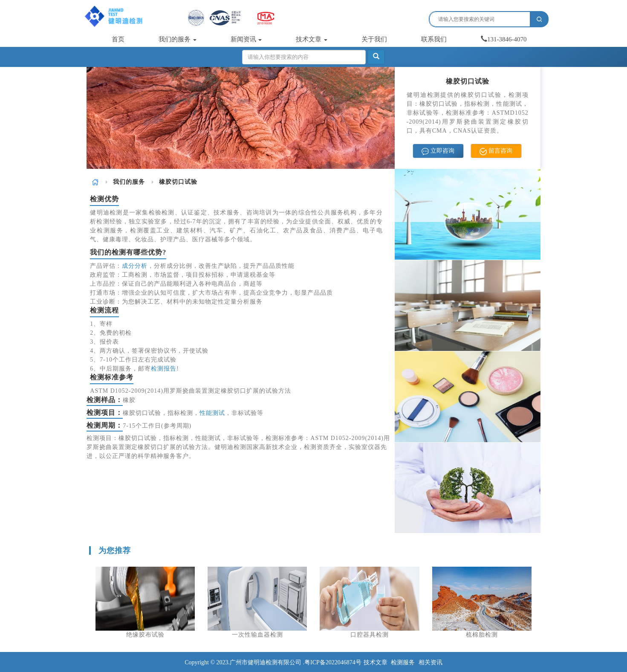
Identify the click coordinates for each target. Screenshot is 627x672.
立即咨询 (438, 151)
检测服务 (403, 662)
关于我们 (374, 39)
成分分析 (135, 266)
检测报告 (164, 369)
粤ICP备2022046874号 (333, 662)
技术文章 (312, 39)
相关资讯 (431, 662)
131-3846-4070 (504, 39)
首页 (118, 39)
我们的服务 (178, 39)
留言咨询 (496, 151)
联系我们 (434, 39)
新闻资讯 (246, 39)
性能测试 (212, 413)
